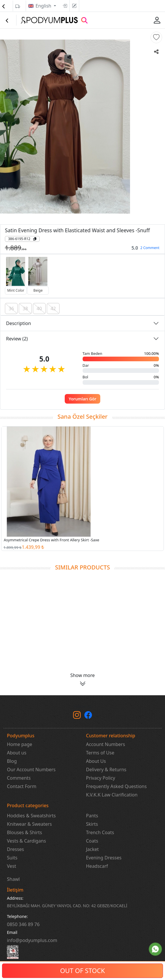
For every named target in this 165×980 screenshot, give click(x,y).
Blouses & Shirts (24, 832)
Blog (12, 761)
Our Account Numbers (31, 770)
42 (53, 308)
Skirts (92, 824)
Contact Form (22, 786)
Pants (92, 816)
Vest (12, 866)
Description (18, 323)
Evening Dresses (104, 858)
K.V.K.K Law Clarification (112, 795)
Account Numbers (106, 744)
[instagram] (77, 716)
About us (17, 753)
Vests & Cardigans (26, 841)
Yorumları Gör (83, 399)
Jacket (92, 849)
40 (39, 308)
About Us (96, 761)
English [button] (44, 6)
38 (25, 308)
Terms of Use (100, 753)
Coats (92, 841)
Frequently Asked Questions (116, 786)
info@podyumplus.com (32, 940)
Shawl (13, 879)
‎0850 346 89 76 (23, 924)
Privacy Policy (101, 778)
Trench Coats (100, 832)
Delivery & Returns (106, 770)
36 (11, 308)
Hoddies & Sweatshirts (31, 816)
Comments (19, 778)
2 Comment (150, 248)
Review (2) (17, 339)
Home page (20, 744)
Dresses (15, 849)
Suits (12, 858)
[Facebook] (88, 716)
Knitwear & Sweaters (29, 824)
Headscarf (97, 866)
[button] (156, 37)
